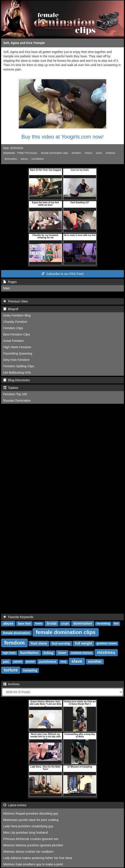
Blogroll (11, 309)
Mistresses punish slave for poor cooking (31, 820)
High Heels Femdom (17, 347)
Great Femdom (14, 341)
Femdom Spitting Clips (19, 366)
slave (99, 153)
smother (95, 662)
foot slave (39, 643)
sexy (63, 662)
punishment (48, 662)
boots (39, 624)
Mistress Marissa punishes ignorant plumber (33, 845)
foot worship (61, 643)
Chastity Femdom (15, 322)
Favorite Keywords (18, 617)
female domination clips (54, 153)
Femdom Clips (13, 328)
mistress (110, 153)
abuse (24, 159)
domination (11, 159)
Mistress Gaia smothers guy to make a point (33, 864)
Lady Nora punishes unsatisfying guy (28, 826)
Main (7, 288)
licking (48, 653)
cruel (65, 624)
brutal (52, 623)
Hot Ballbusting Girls (17, 373)
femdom (76, 153)
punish (30, 662)
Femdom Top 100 (15, 394)
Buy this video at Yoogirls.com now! (62, 137)
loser (62, 653)
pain (6, 662)
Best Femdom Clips (17, 334)
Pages (10, 282)
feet (116, 624)
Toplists (11, 388)
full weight (84, 643)
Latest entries (15, 805)
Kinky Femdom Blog (17, 315)
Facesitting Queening (18, 353)
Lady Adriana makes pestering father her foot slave (38, 858)
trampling (30, 670)
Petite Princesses (27, 153)
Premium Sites (16, 301)
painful (18, 662)
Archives (11, 684)
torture (89, 153)
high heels (9, 653)
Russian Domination (17, 401)
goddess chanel (107, 644)
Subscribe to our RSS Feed (62, 274)
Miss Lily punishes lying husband (26, 833)
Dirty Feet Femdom (16, 360)
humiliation (38, 159)
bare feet (24, 624)
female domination (16, 633)
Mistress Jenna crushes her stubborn (28, 852)
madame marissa (82, 653)
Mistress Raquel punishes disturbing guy (31, 814)
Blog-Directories (16, 380)
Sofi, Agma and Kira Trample (24, 43)
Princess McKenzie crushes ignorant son (31, 839)
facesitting (103, 624)
